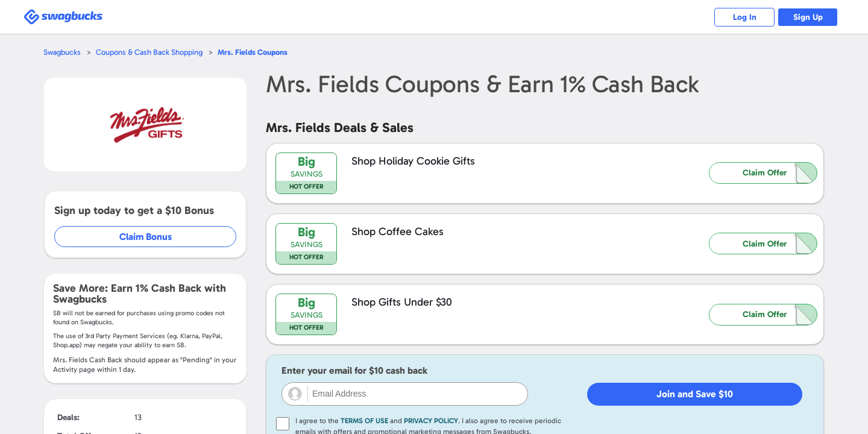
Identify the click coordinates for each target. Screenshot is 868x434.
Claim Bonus (146, 237)
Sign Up (808, 17)
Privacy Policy (431, 421)
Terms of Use (364, 421)
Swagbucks (62, 52)
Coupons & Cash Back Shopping (149, 52)
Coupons (253, 52)
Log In (745, 17)
